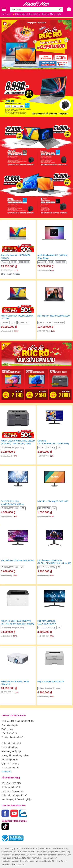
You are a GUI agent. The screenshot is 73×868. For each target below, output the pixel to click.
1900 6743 (18, 791)
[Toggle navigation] (4, 9)
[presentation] (2, 310)
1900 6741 (6, 791)
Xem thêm (6, 772)
